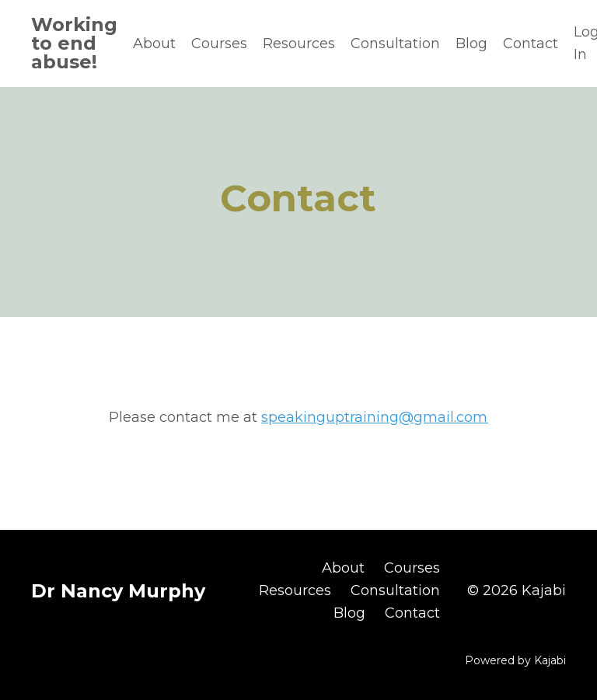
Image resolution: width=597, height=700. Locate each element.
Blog (471, 44)
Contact (531, 44)
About (154, 44)
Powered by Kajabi (515, 660)
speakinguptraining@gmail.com (374, 417)
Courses (219, 44)
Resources (299, 44)
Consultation (395, 44)
